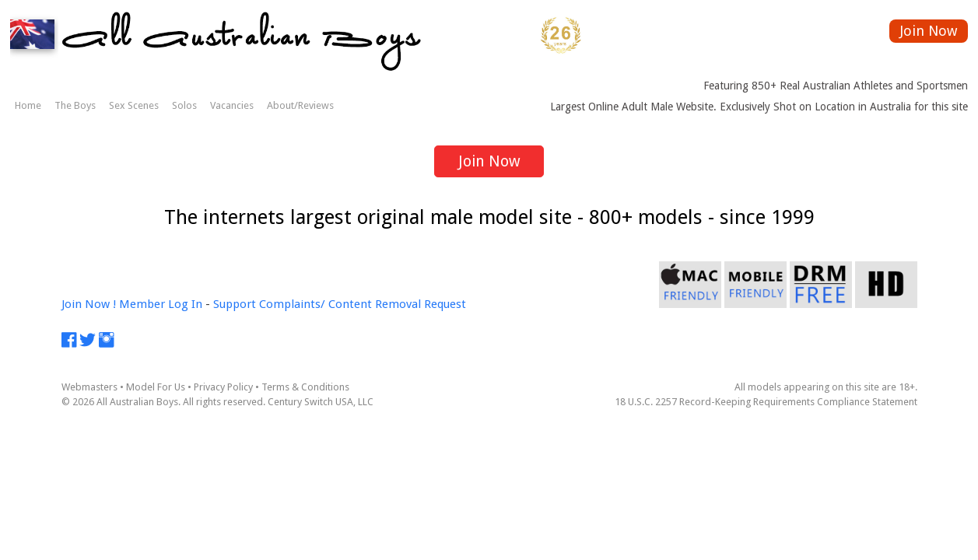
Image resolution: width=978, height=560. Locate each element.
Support (235, 304)
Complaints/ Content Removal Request (363, 304)
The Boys (75, 105)
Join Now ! (89, 304)
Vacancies (232, 105)
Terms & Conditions (305, 387)
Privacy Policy (223, 387)
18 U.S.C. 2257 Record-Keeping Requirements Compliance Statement (766, 402)
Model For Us (156, 387)
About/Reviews (300, 105)
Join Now (929, 31)
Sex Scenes (134, 105)
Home (28, 105)
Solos (184, 105)
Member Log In (161, 304)
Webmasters (89, 387)
